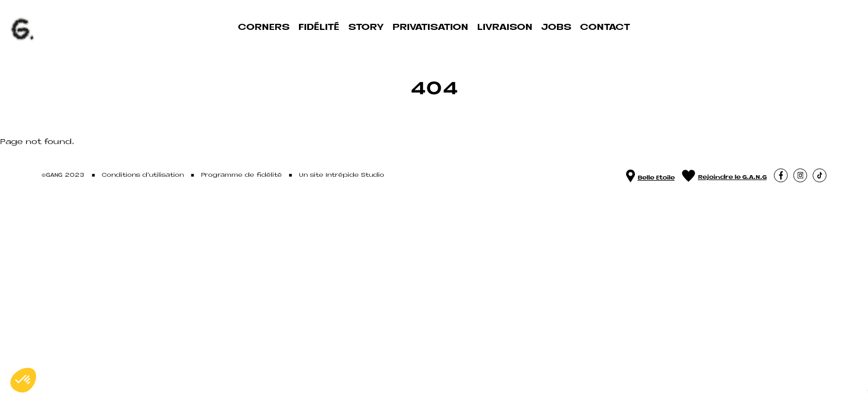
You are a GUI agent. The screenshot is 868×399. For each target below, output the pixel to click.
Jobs (556, 27)
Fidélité (319, 27)
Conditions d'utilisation (143, 175)
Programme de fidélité (241, 175)
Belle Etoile (650, 175)
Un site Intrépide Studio (342, 175)
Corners (264, 27)
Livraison (505, 27)
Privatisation (430, 27)
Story (366, 27)
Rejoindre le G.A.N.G (724, 175)
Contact (605, 27)
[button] (781, 175)
